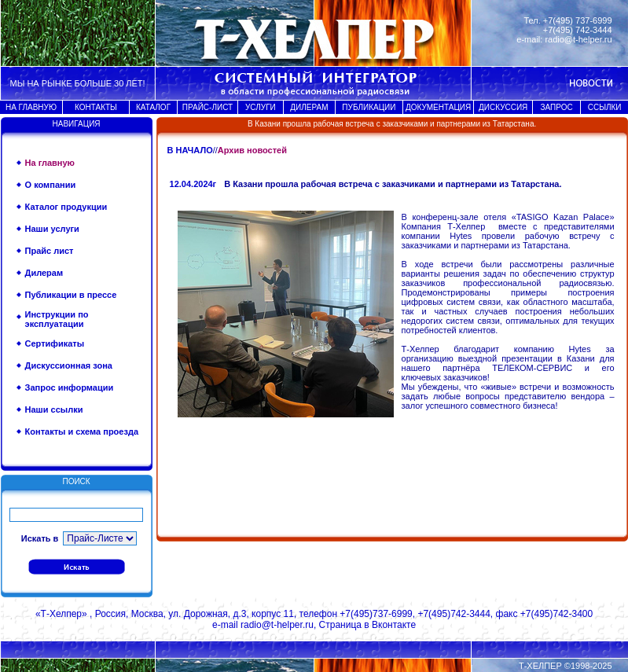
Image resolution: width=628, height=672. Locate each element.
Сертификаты (55, 343)
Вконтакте (394, 625)
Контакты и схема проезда (82, 431)
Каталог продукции (66, 207)
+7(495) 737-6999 (578, 20)
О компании (51, 185)
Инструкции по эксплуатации (57, 319)
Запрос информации (70, 387)
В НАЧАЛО (190, 150)
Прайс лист (50, 251)
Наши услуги (52, 229)
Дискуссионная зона (69, 365)
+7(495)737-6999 (376, 614)
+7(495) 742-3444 (578, 30)
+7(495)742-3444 (454, 614)
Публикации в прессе (71, 295)
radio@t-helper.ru (578, 39)
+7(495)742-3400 (556, 614)
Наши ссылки (54, 409)
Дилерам (44, 273)
